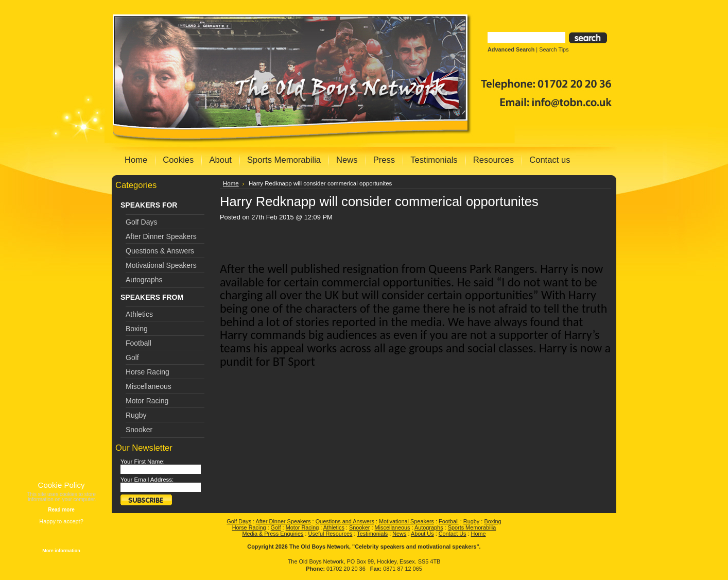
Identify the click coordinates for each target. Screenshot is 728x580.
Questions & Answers (160, 251)
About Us (422, 534)
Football (138, 343)
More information (61, 551)
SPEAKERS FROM (152, 297)
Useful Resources (331, 534)
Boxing (137, 329)
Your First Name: (143, 462)
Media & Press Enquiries (273, 534)
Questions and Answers (345, 521)
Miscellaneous (149, 386)
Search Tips (554, 49)
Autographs (144, 280)
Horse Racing (148, 372)
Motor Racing (147, 401)
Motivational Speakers (161, 265)
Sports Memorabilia (472, 527)
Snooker (139, 430)
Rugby (136, 415)
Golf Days (141, 222)
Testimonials (372, 534)
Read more (61, 510)
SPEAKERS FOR (149, 205)
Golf (132, 357)
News (399, 534)
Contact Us (453, 534)
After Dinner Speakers (161, 236)
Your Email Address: (147, 480)
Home (231, 183)
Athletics (139, 314)
